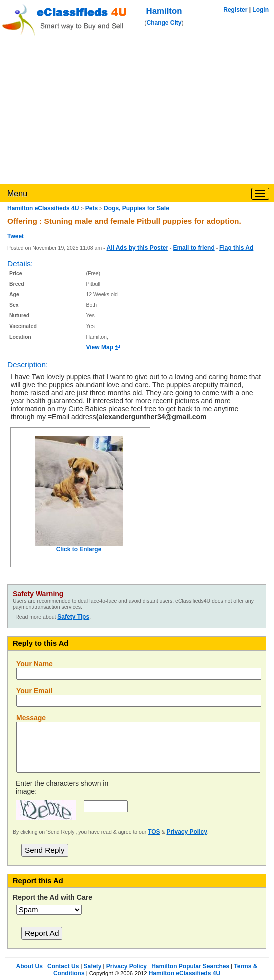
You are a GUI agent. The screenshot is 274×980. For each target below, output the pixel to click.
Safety (92, 966)
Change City (164, 23)
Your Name (35, 664)
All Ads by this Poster (137, 248)
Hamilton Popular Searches (190, 966)
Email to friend (194, 248)
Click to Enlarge (79, 549)
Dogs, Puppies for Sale (137, 208)
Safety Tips (73, 617)
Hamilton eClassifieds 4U (44, 208)
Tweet (16, 236)
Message (31, 718)
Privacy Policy (187, 832)
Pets (92, 208)
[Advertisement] (137, 109)
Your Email (34, 691)
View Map (100, 347)
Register (235, 10)
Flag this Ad (236, 248)
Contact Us (63, 966)
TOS (154, 832)
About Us (30, 966)
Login (261, 10)
